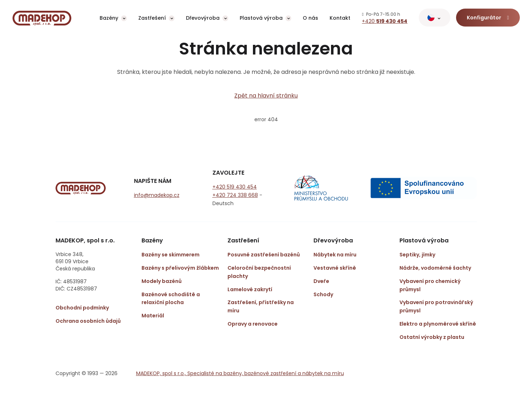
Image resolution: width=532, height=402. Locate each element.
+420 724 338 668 (235, 195)
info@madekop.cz (157, 195)
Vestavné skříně (335, 268)
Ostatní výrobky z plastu (432, 337)
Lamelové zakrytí (250, 289)
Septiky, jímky (417, 255)
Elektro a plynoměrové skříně (438, 324)
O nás (310, 18)
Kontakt (340, 18)
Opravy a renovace (253, 324)
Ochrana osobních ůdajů (88, 321)
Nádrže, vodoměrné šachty (435, 268)
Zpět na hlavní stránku (266, 96)
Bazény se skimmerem (171, 255)
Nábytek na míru (335, 255)
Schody (323, 294)
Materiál (153, 316)
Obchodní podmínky (82, 308)
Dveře (321, 281)
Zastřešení (152, 18)
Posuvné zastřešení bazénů (264, 255)
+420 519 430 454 (235, 187)
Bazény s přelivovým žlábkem (180, 268)
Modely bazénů (162, 281)
